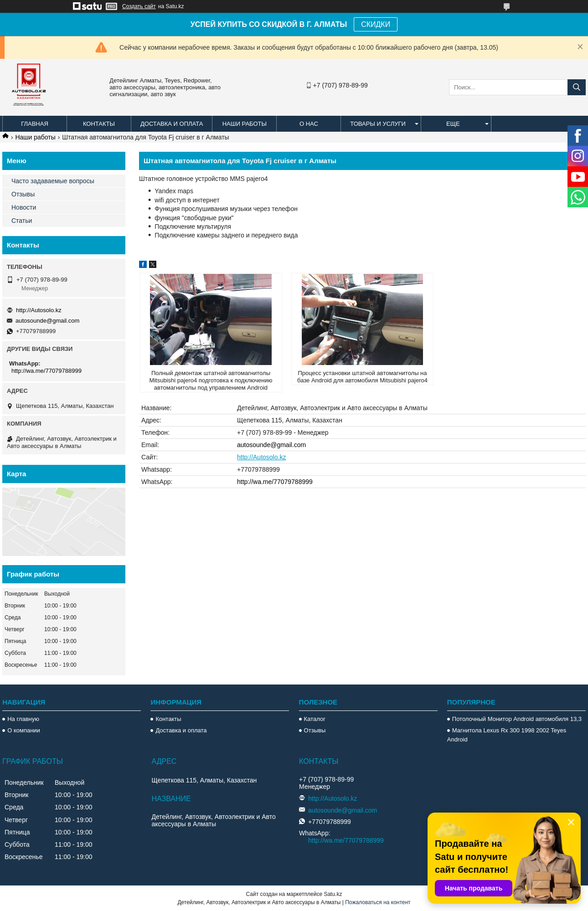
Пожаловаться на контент (378, 902)
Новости (24, 207)
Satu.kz (333, 894)
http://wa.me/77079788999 (275, 482)
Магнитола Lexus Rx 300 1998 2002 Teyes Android (507, 735)
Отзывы (23, 194)
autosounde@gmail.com (271, 445)
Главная (35, 124)
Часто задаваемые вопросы (53, 181)
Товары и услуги (378, 124)
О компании (24, 730)
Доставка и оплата (172, 124)
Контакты (99, 124)
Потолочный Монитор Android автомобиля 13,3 (517, 719)
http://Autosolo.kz (261, 457)
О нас (309, 124)
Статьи (22, 221)
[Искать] (577, 87)
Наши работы (245, 124)
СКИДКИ (376, 24)
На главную (23, 719)
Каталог (315, 719)
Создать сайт (139, 6)
